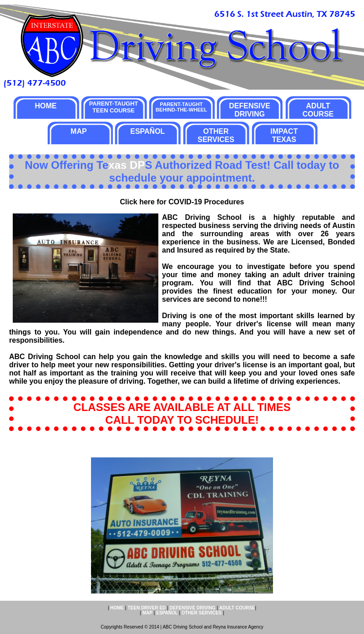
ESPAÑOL (147, 131)
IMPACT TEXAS (284, 135)
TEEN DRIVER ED (147, 608)
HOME (45, 106)
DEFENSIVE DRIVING (250, 110)
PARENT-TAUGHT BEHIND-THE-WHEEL (181, 107)
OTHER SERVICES (216, 135)
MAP (79, 131)
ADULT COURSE (318, 110)
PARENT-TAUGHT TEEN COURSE (114, 107)
